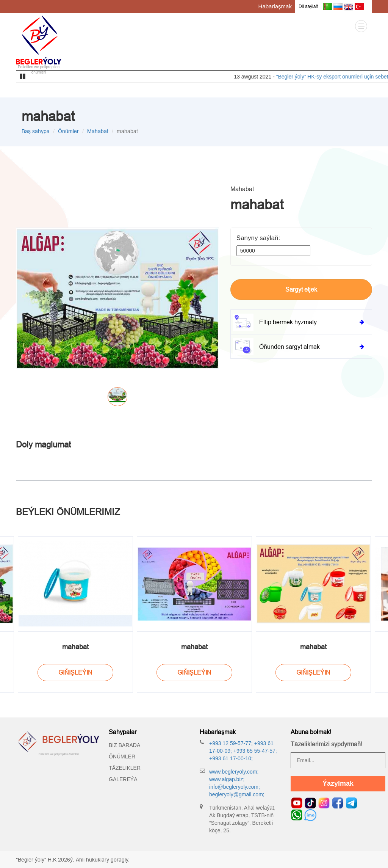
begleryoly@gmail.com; (237, 794)
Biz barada (124, 745)
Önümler (68, 131)
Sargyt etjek (301, 289)
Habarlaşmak (275, 6)
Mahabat (98, 131)
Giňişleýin (75, 672)
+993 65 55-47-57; (254, 751)
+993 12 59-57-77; (231, 743)
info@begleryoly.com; (235, 787)
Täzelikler (125, 768)
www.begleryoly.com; (234, 772)
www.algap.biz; (227, 779)
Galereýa (123, 779)
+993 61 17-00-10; (231, 758)
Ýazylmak (338, 783)
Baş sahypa (36, 131)
